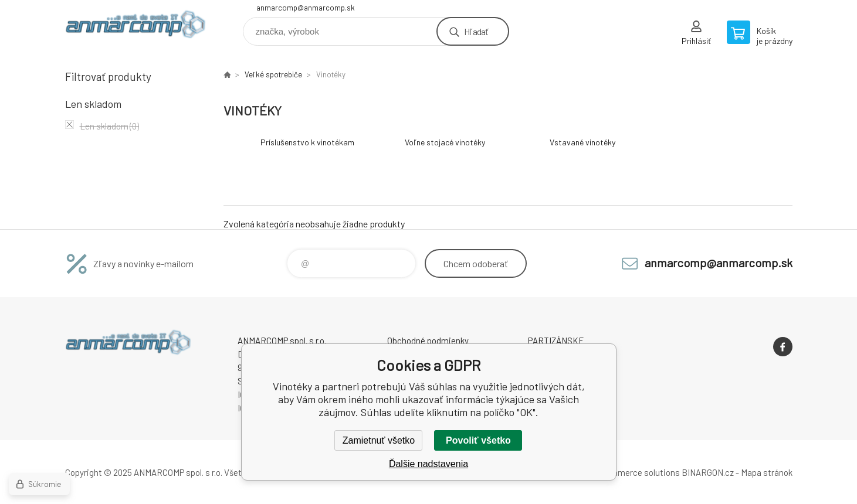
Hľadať (476, 31)
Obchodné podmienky (428, 340)
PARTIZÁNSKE (556, 340)
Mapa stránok (767, 472)
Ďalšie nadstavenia (429, 464)
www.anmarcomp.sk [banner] (136, 27)
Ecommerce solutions (637, 472)
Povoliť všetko (478, 440)
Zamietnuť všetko (379, 440)
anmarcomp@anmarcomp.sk (306, 8)
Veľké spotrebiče (273, 74)
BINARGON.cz (708, 472)
